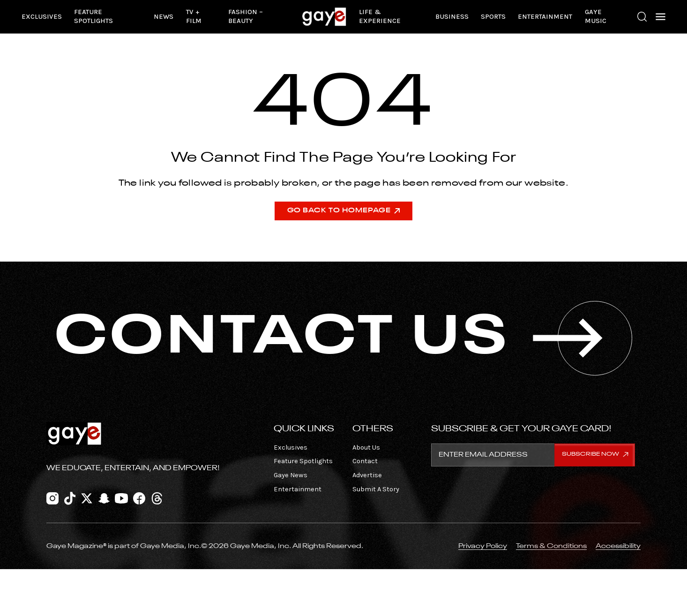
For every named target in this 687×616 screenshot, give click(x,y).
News (164, 17)
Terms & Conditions (551, 546)
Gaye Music (596, 16)
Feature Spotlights (93, 16)
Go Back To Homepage (344, 210)
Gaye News (291, 475)
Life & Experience (380, 16)
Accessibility (618, 546)
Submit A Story (376, 489)
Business (452, 17)
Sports (493, 17)
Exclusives (42, 17)
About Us (366, 447)
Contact (365, 461)
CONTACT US (343, 338)
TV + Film (194, 16)
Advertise (367, 475)
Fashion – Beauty (246, 16)
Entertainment (545, 17)
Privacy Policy (483, 546)
